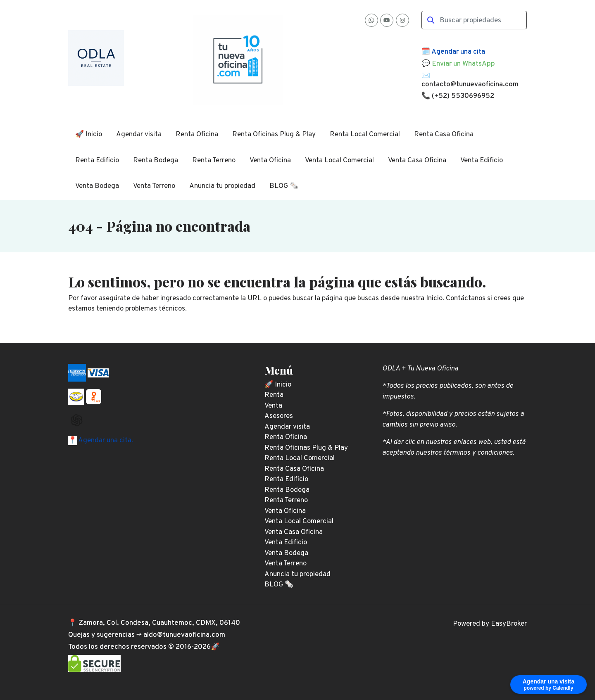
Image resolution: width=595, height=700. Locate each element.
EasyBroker (509, 624)
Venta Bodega (97, 186)
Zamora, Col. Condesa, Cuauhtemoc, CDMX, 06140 (159, 623)
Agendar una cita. (105, 441)
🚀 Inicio (89, 135)
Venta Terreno (154, 186)
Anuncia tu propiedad (222, 186)
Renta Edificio (97, 161)
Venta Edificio (482, 161)
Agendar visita (139, 135)
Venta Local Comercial (339, 161)
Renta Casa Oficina (444, 135)
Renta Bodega (156, 161)
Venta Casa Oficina (417, 161)
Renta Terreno (214, 161)
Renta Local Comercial (365, 135)
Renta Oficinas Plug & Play (274, 135)
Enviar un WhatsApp (463, 64)
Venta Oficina (270, 161)
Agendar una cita (458, 52)
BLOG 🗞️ (284, 186)
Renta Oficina (197, 135)
